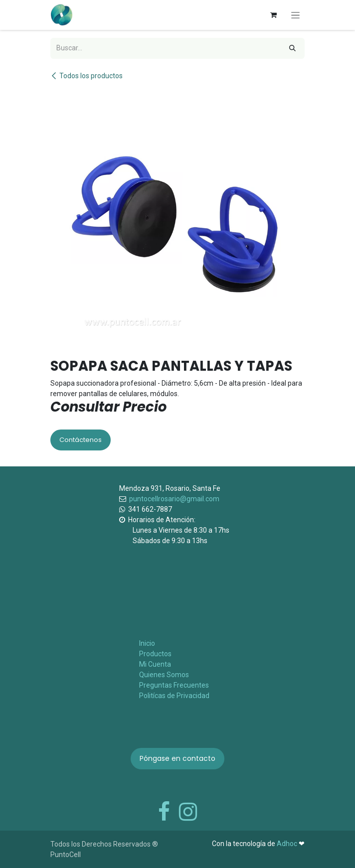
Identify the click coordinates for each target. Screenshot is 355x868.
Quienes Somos (164, 675)
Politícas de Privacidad (174, 696)
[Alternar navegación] (295, 15)
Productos (155, 654)
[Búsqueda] (292, 48)
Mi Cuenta (155, 664)
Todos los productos (87, 76)
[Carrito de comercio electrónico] (273, 15)
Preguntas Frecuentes (174, 685)
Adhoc (288, 844)
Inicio (147, 643)
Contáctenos (81, 440)
